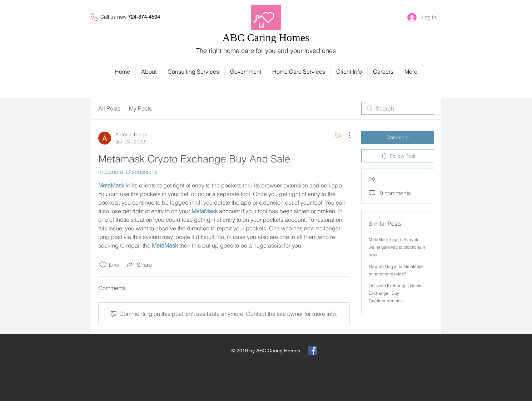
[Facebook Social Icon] (312, 350)
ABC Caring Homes (266, 37)
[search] (398, 108)
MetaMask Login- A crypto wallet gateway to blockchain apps (397, 247)
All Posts (109, 108)
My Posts (140, 108)
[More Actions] (345, 135)
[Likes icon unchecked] (103, 265)
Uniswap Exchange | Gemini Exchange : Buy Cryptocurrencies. (396, 293)
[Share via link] (139, 265)
